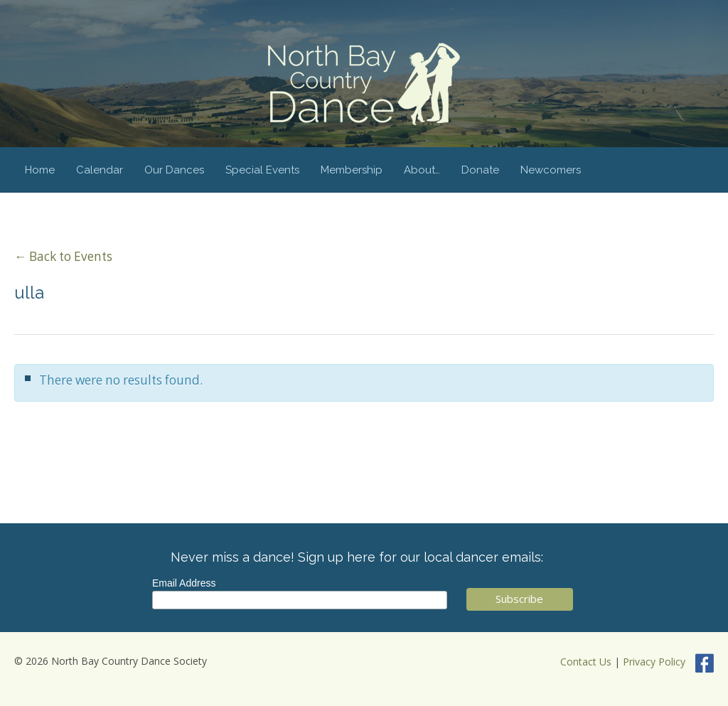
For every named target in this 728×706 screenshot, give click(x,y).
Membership (352, 170)
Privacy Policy (654, 662)
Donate (480, 170)
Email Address (184, 583)
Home (40, 170)
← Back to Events (63, 256)
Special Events (262, 170)
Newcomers (551, 170)
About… (422, 170)
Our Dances (174, 170)
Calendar (100, 170)
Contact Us (586, 662)
